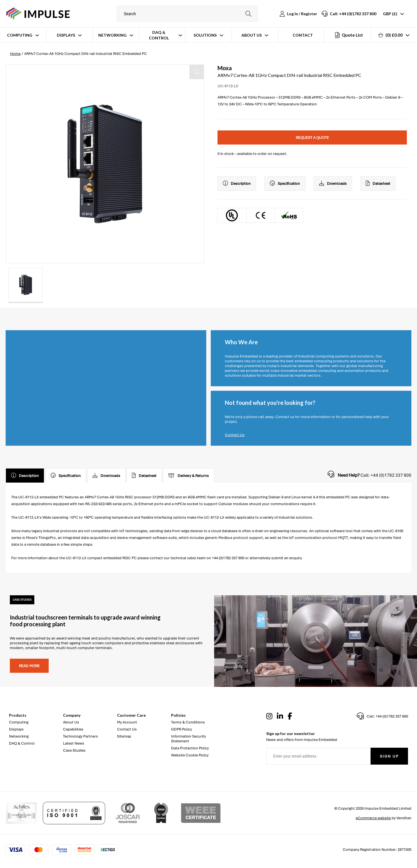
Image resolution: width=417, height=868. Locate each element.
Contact (303, 35)
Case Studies (74, 750)
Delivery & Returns (189, 476)
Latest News (74, 743)
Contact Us (235, 435)
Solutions (205, 35)
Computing (20, 35)
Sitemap (124, 736)
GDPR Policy (181, 729)
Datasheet (378, 183)
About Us (252, 35)
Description (237, 183)
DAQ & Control (159, 35)
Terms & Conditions (188, 722)
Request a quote (312, 138)
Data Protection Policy (190, 748)
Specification (285, 183)
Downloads (333, 183)
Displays (66, 35)
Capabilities (73, 729)
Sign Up (389, 756)
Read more (29, 666)
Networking (112, 35)
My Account (127, 722)
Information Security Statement (189, 739)
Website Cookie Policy (190, 755)
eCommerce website (373, 818)
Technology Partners (80, 736)
